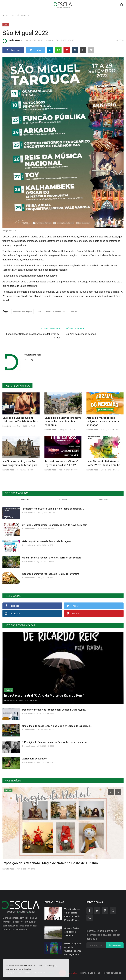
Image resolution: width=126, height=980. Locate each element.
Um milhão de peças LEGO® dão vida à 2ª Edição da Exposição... (57, 726)
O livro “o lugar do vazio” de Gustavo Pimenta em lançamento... (73, 949)
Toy (39, 312)
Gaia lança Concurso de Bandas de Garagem (47, 541)
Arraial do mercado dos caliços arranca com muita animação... (103, 421)
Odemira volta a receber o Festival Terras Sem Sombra (52, 558)
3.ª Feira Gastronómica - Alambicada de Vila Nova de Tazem (55, 525)
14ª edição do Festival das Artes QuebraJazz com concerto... (55, 742)
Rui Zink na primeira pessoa (81, 334)
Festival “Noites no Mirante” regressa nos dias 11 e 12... (61, 463)
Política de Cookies (112, 973)
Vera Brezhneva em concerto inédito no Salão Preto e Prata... (72, 915)
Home (5, 15)
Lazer (12, 15)
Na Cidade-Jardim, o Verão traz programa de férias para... (21, 463)
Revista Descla (12, 41)
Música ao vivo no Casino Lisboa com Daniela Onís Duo (20, 420)
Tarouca (73, 312)
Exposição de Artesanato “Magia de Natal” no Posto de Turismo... (51, 863)
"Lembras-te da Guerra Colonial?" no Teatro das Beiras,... (53, 509)
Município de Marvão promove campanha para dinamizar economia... (63, 421)
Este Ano (103, 500)
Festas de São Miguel (22, 312)
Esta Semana (23, 500)
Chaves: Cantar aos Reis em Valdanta (72, 932)
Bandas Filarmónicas (55, 312)
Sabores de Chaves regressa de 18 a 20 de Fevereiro (51, 574)
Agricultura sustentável (35, 759)
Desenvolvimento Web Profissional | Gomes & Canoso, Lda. (54, 710)
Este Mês (63, 500)
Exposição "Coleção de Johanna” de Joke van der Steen (33, 336)
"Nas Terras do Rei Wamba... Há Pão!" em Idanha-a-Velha (104, 463)
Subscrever (115, 945)
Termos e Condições (90, 973)
